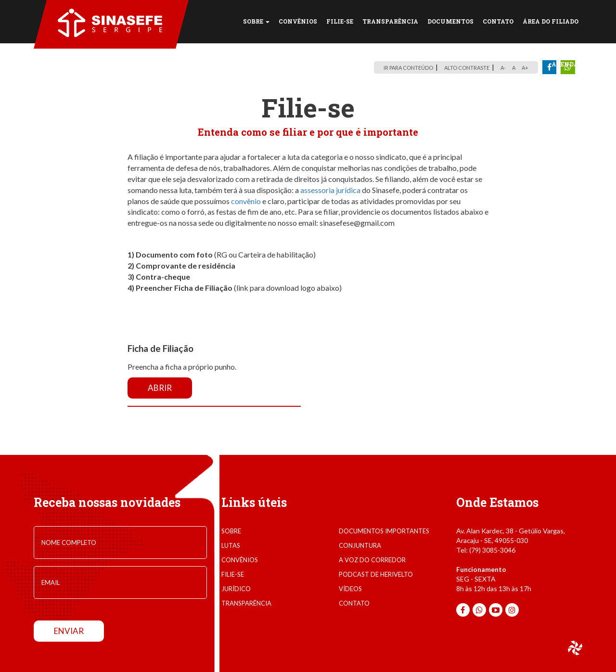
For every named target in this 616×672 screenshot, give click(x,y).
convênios (240, 560)
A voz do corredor (372, 560)
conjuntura (360, 545)
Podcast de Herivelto (376, 574)
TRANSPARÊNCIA (390, 21)
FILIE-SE (340, 21)
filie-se (233, 574)
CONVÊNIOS (298, 21)
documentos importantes (384, 531)
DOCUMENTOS (450, 21)
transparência (246, 603)
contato (354, 603)
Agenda (565, 64)
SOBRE (256, 21)
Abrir (160, 388)
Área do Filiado (551, 21)
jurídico (236, 589)
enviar (69, 631)
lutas (231, 545)
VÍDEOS (350, 589)
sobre (231, 531)
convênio (246, 201)
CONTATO (498, 21)
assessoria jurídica (330, 190)
